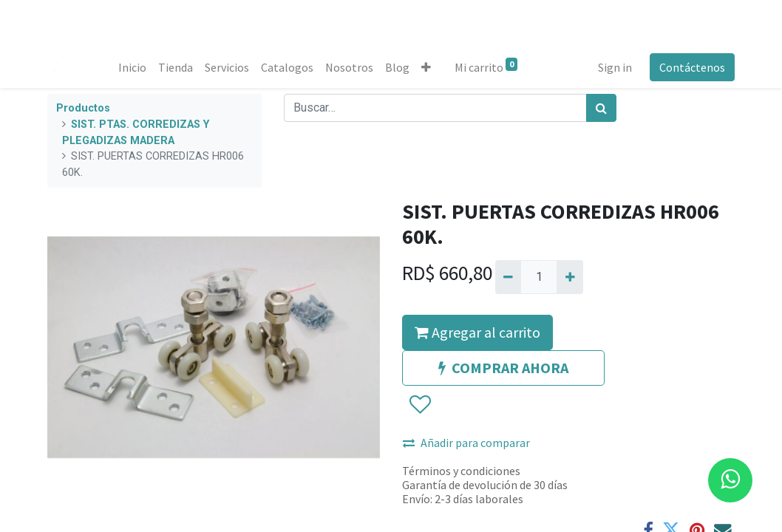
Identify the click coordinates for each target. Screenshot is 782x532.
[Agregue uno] (569, 277)
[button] (426, 67)
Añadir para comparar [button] (466, 443)
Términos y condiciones (461, 471)
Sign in (615, 67)
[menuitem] (132, 67)
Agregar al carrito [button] (477, 332)
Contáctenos (692, 67)
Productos (83, 108)
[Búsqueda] (601, 108)
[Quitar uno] (508, 277)
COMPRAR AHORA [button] (503, 368)
